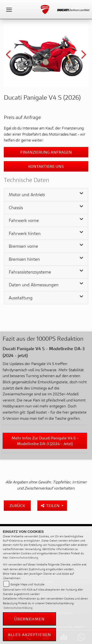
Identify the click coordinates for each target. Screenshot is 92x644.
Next (83, 56)
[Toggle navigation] (9, 9)
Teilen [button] (51, 505)
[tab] (46, 195)
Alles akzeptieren (29, 634)
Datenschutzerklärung (24, 558)
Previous (9, 56)
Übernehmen (30, 619)
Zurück (17, 505)
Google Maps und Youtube (27, 584)
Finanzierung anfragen (46, 152)
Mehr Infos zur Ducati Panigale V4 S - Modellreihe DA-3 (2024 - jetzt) (45, 441)
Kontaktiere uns (46, 166)
